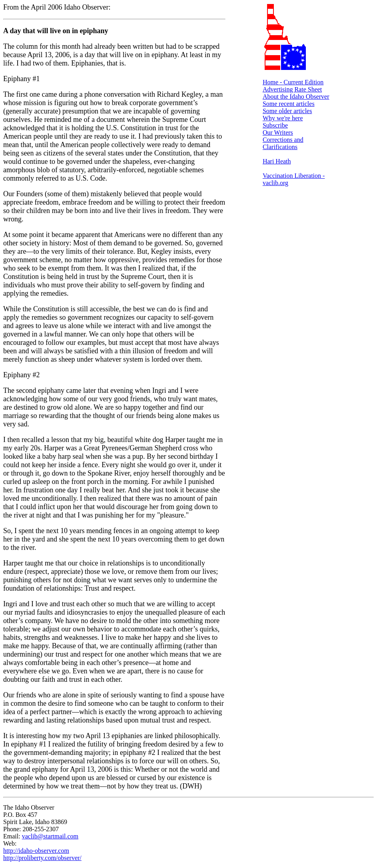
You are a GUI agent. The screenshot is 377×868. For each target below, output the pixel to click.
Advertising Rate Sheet (292, 89)
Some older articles (287, 111)
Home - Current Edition (293, 82)
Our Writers (278, 132)
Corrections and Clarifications (283, 143)
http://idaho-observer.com (36, 851)
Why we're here (283, 118)
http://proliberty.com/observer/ (42, 858)
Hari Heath (277, 161)
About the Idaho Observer (296, 97)
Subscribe (275, 125)
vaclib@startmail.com (50, 836)
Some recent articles (289, 104)
